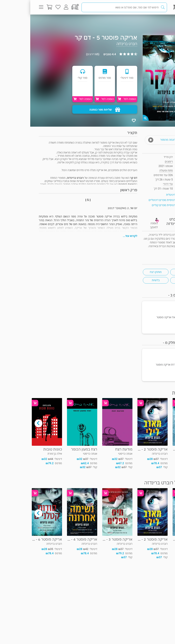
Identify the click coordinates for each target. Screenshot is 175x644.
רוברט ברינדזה (97, 44)
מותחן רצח (125, 272)
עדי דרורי (138, 184)
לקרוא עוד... (100, 236)
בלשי (153, 280)
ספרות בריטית (153, 272)
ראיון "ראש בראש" (157, 250)
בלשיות (125, 280)
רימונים (139, 162)
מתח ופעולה (154, 21)
